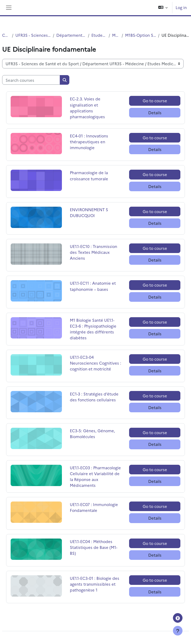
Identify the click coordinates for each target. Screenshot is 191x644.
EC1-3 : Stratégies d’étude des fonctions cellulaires (94, 397)
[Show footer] (178, 631)
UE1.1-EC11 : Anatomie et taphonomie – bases (93, 286)
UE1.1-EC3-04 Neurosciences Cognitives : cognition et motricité (95, 363)
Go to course (155, 101)
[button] (163, 8)
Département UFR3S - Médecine (71, 35)
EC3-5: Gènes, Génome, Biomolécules (92, 433)
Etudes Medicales (99, 35)
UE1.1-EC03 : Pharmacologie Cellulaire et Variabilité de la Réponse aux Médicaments (95, 476)
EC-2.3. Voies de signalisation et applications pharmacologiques (87, 108)
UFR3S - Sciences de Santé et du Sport (33, 35)
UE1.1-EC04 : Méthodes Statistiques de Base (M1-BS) (94, 547)
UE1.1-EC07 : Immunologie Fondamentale (94, 507)
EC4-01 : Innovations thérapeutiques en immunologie (89, 142)
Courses (6, 35)
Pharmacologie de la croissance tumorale (89, 175)
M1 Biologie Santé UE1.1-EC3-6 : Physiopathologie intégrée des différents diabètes (93, 329)
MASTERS (116, 35)
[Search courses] (31, 80)
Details (155, 113)
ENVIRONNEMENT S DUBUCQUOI (89, 212)
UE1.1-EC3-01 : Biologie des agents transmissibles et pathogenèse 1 (95, 584)
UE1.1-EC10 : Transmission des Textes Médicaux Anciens (94, 252)
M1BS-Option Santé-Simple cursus (141, 35)
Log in (181, 7)
